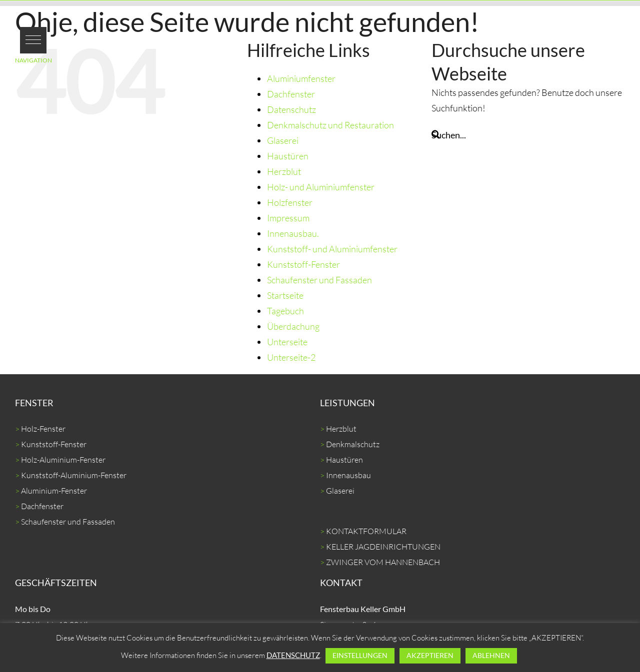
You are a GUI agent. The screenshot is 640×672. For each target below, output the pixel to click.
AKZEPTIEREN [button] (430, 655)
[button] (33, 40)
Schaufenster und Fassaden (319, 280)
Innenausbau (348, 475)
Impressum (288, 218)
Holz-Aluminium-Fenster (63, 460)
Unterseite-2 (291, 357)
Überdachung (293, 326)
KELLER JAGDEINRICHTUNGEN (383, 547)
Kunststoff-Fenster (303, 264)
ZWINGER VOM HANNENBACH (383, 562)
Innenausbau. (293, 233)
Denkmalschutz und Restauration (330, 125)
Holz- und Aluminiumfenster (321, 187)
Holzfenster (290, 202)
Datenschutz (291, 109)
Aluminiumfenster (301, 78)
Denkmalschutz (353, 444)
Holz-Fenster (43, 429)
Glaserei (283, 140)
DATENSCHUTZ (293, 655)
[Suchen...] (528, 135)
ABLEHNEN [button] (491, 655)
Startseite (285, 295)
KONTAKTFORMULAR (366, 531)
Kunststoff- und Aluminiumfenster (332, 249)
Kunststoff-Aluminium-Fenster (74, 475)
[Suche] (436, 134)
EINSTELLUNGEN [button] (360, 655)
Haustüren (288, 156)
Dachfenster (291, 94)
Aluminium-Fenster (54, 491)
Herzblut (284, 171)
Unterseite (287, 342)
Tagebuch (285, 311)
